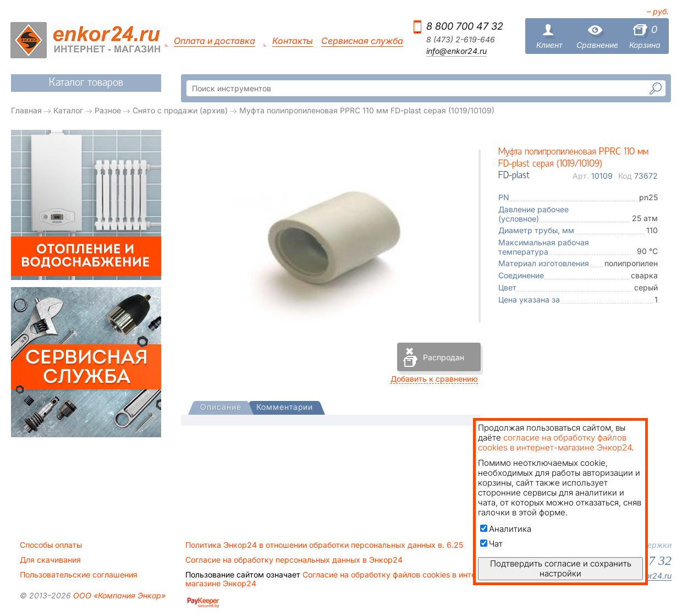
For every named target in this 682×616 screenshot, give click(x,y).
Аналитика (506, 529)
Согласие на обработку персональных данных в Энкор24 (294, 560)
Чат (491, 544)
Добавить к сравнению (434, 379)
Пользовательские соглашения (79, 575)
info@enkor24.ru (457, 51)
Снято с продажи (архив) (180, 110)
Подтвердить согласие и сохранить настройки (561, 568)
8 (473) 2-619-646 (461, 40)
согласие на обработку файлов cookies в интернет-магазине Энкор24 (555, 442)
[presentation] (221, 408)
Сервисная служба (362, 41)
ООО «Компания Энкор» (118, 595)
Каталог (68, 110)
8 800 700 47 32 (465, 26)
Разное (108, 110)
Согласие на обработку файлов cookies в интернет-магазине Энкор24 (341, 579)
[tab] (221, 408)
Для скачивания (50, 560)
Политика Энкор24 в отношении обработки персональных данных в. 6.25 (324, 545)
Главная (26, 110)
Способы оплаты (51, 545)
